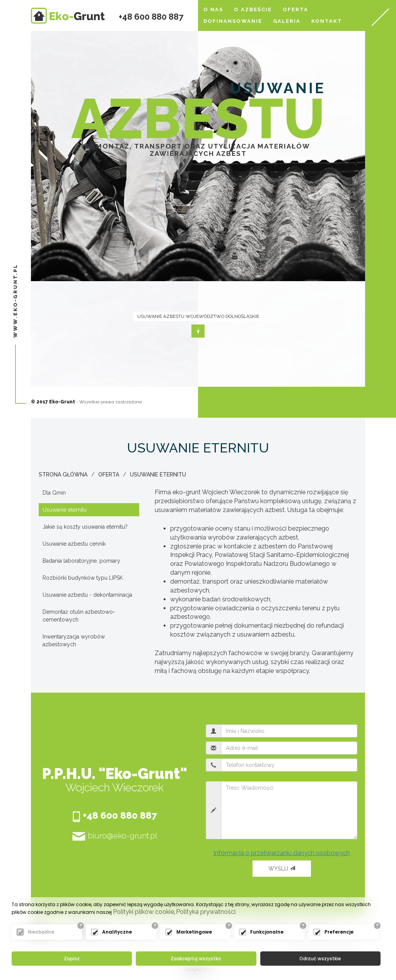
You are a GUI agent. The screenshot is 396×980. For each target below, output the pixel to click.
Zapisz (72, 959)
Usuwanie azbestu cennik (74, 544)
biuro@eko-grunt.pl (115, 836)
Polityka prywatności (206, 912)
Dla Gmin (54, 493)
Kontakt (327, 21)
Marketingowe (194, 932)
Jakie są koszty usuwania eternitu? (85, 527)
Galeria (287, 21)
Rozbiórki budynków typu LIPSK (83, 578)
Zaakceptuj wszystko (196, 959)
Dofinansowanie (233, 21)
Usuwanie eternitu (158, 475)
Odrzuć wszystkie (320, 959)
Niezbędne (41, 932)
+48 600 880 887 (151, 17)
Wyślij (282, 869)
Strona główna (63, 475)
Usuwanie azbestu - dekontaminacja (87, 595)
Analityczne (117, 932)
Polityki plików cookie (143, 912)
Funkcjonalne (267, 932)
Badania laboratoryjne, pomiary (81, 561)
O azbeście (253, 9)
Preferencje (339, 932)
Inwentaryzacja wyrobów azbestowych (74, 640)
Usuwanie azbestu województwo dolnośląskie (198, 316)
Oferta (295, 9)
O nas (213, 9)
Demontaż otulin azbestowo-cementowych (79, 616)
